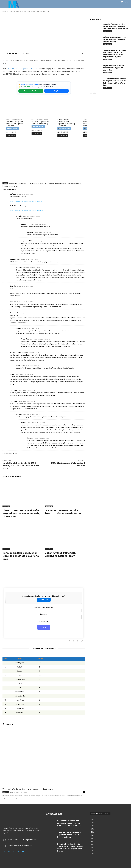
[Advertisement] (44, 32)
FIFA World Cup (108, 31)
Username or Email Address (44, 607)
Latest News (6, 506)
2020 (93, 838)
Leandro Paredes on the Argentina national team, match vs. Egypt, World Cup (115, 26)
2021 (93, 835)
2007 (93, 853)
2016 (93, 850)
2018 (93, 844)
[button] (127, 2)
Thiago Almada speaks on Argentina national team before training (115, 39)
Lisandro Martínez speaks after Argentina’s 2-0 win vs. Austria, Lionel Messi (22, 513)
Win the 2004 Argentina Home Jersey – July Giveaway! (29, 789)
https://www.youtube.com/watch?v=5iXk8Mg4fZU (26, 211)
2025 (93, 822)
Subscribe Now (44, 599)
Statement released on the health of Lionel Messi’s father (64, 512)
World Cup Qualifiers (11, 186)
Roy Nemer (13, 54)
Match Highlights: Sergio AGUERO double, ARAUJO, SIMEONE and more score (21, 466)
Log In (56, 91)
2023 (93, 828)
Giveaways (6, 791)
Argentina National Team (38, 183)
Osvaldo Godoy (15, 791)
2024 (93, 825)
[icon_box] (17, 845)
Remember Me (44, 621)
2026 (93, 819)
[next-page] (94, 92)
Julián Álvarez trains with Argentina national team (61, 554)
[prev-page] (91, 92)
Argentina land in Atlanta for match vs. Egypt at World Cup (114, 68)
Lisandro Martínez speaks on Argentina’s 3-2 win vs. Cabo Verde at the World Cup (115, 82)
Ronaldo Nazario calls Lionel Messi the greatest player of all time (21, 555)
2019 (93, 841)
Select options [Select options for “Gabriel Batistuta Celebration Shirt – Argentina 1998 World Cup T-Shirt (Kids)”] (63, 136)
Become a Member (31, 91)
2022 (93, 831)
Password (44, 614)
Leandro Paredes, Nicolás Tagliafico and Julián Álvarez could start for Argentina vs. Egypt (114, 54)
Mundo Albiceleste (75, 183)
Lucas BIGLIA (12, 69)
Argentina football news (18, 183)
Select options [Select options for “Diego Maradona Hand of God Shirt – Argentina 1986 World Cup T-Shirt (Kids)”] (37, 134)
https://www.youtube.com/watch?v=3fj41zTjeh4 (26, 201)
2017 (93, 847)
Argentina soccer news (58, 183)
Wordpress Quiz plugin (77, 640)
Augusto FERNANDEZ (30, 69)
